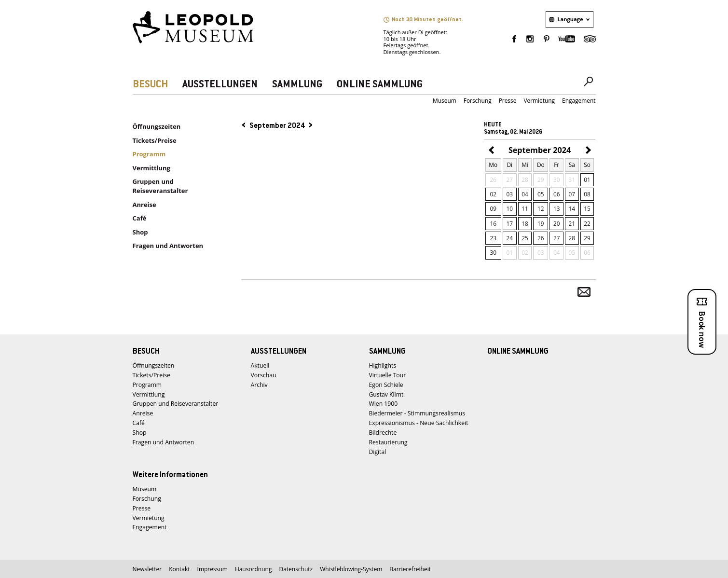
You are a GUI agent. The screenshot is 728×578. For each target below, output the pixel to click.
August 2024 (493, 151)
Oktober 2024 (587, 151)
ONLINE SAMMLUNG (380, 85)
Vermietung (539, 101)
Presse (508, 101)
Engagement (579, 101)
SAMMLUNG (297, 85)
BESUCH (150, 85)
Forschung (478, 101)
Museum (445, 101)
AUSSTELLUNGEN (220, 85)
